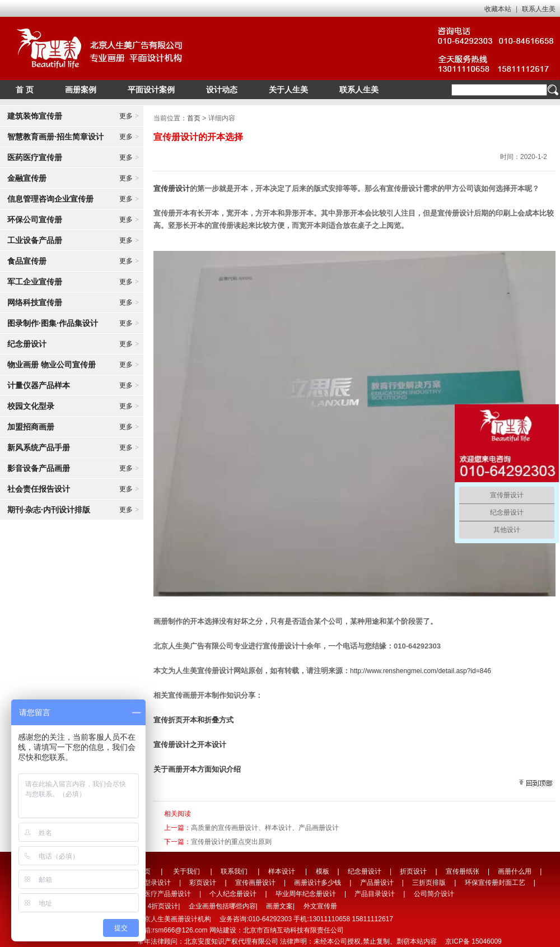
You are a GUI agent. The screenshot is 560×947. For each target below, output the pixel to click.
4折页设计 (163, 906)
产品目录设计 (375, 894)
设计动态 (222, 90)
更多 (129, 116)
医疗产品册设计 (167, 894)
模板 (323, 871)
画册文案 (279, 906)
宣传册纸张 (463, 871)
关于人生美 (288, 90)
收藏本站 (498, 9)
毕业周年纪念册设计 (306, 894)
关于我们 (186, 871)
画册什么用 (515, 871)
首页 (194, 118)
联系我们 (234, 871)
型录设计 (157, 883)
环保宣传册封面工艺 (495, 883)
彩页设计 (203, 883)
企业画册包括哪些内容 (222, 906)
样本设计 (282, 871)
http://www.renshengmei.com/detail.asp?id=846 (421, 671)
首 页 (25, 90)
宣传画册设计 (255, 883)
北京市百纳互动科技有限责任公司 (293, 930)
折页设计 (413, 871)
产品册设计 (377, 883)
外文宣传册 (320, 906)
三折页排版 (429, 883)
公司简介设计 (434, 894)
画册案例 (81, 90)
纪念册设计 (365, 871)
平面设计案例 (151, 90)
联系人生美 (539, 9)
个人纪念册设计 (233, 894)
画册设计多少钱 (318, 883)
